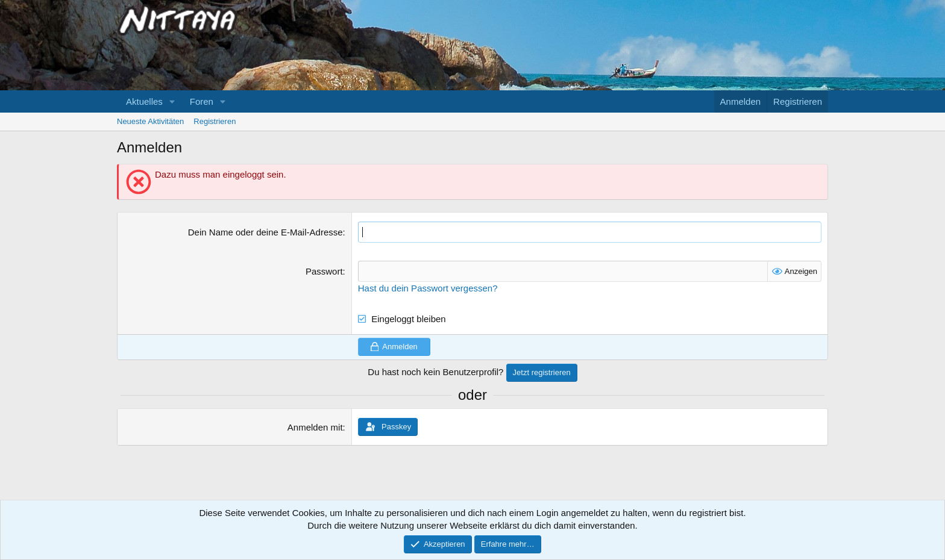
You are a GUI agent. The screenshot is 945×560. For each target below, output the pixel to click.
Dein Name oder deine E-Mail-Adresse (265, 232)
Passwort (324, 271)
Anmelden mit (315, 427)
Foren (202, 101)
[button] (172, 101)
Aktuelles (144, 101)
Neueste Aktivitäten (150, 121)
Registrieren (215, 121)
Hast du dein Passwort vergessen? (428, 288)
